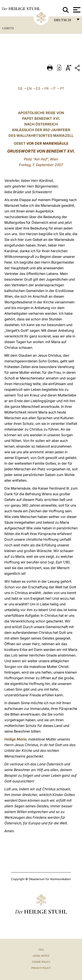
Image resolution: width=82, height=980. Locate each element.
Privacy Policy (41, 968)
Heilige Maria (15, 739)
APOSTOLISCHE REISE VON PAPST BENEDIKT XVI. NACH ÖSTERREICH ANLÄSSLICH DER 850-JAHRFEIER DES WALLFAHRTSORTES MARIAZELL (41, 124)
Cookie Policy (41, 962)
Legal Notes (41, 956)
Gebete (8, 28)
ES (38, 89)
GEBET (20, 143)
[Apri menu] (76, 10)
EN (29, 89)
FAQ (41, 950)
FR (46, 89)
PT (62, 89)
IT (54, 89)
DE (20, 89)
